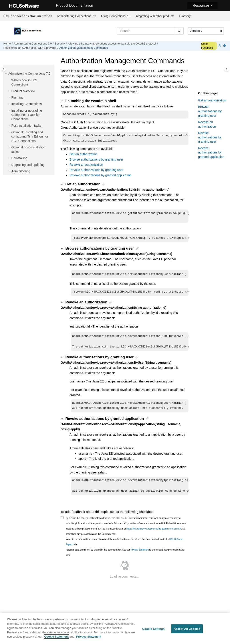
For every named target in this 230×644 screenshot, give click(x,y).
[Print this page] (225, 46)
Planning (17, 97)
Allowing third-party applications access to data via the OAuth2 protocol (112, 44)
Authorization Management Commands (83, 48)
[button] (6, 74)
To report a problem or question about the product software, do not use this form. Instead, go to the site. (124, 549)
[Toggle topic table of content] (227, 69)
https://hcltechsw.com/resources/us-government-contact (154, 536)
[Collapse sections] (220, 46)
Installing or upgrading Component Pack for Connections (27, 115)
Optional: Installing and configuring (30, 137)
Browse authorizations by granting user (96, 161)
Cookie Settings (153, 630)
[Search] (179, 31)
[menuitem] (76, 16)
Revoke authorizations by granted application (100, 177)
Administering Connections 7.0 (77, 16)
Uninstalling (19, 158)
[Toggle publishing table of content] (3, 69)
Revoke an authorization (86, 166)
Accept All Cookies (187, 630)
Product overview (23, 91)
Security (60, 44)
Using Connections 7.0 (116, 16)
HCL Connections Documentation (28, 16)
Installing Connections (27, 104)
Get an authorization (83, 155)
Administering (21, 171)
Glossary (185, 16)
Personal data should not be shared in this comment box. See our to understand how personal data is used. (125, 560)
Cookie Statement (57, 638)
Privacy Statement (140, 557)
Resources (201, 5)
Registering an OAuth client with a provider (30, 48)
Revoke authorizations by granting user (96, 171)
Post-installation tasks (26, 126)
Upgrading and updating (28, 165)
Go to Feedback (207, 46)
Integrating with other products (155, 16)
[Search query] (150, 31)
